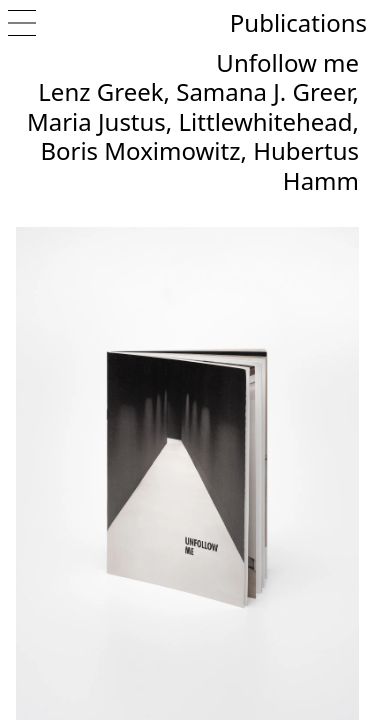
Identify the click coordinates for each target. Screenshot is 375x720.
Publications (298, 22)
